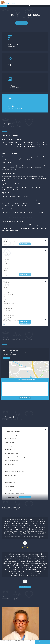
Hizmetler (24, 6)
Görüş (30, 6)
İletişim (17, 6)
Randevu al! (43, 6)
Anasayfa (3, 6)
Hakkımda (10, 6)
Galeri (36, 6)
